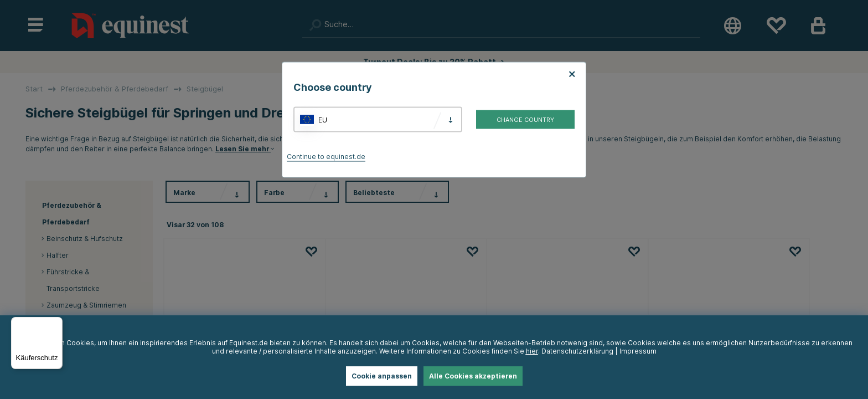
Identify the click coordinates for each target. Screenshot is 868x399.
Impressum (638, 351)
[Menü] (56, 324)
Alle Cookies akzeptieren (473, 376)
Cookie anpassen (382, 376)
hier (532, 351)
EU (323, 119)
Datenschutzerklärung (577, 351)
